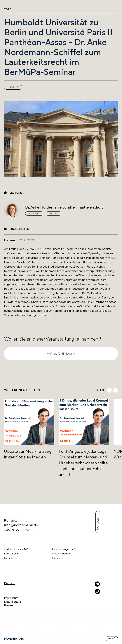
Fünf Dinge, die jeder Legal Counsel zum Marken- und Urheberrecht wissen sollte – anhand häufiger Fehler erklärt (83, 463)
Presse (8, 605)
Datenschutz (13, 602)
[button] (109, 390)
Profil (54, 214)
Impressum (11, 598)
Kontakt (34, 214)
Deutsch (10, 583)
